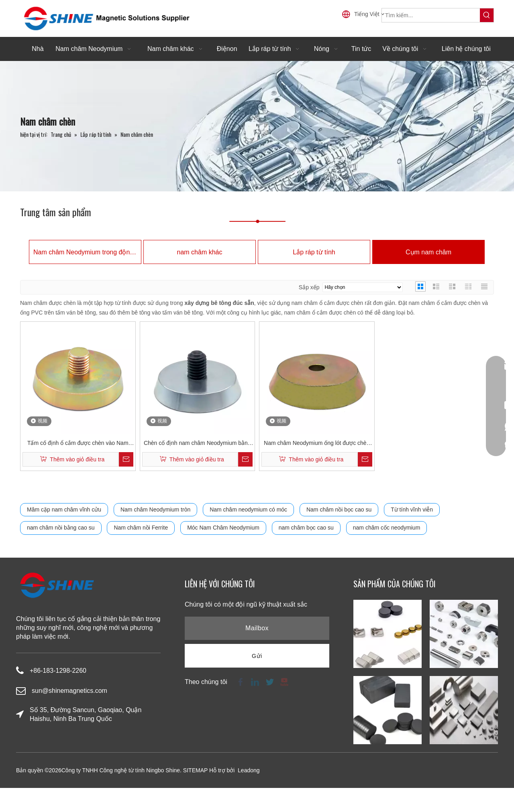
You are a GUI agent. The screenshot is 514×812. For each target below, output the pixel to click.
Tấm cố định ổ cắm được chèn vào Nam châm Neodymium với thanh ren (78, 444)
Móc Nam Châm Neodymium (223, 528)
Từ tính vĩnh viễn (412, 510)
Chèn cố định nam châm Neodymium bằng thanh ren (197, 444)
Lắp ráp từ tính (314, 252)
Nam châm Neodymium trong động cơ (85, 252)
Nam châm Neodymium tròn (155, 510)
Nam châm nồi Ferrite (141, 528)
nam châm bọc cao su (306, 528)
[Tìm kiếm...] (431, 15)
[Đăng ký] (257, 656)
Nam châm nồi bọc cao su (339, 510)
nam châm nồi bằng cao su (61, 528)
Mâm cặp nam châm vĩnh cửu (64, 510)
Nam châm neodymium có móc (248, 510)
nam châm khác (200, 252)
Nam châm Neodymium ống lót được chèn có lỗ (317, 444)
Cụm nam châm (428, 252)
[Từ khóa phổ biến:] (487, 15)
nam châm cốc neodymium (387, 528)
